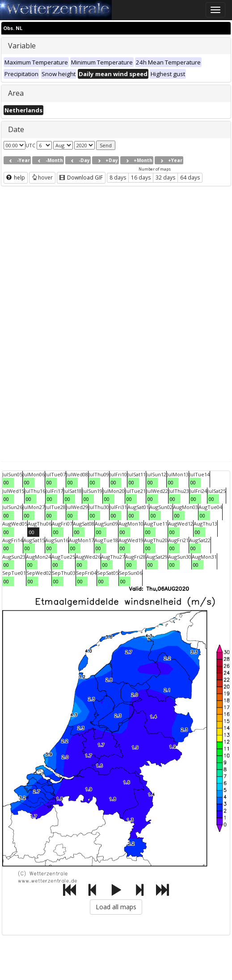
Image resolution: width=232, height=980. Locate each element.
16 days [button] (141, 178)
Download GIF (81, 178)
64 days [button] (190, 178)
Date (16, 129)
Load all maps (116, 907)
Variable (22, 46)
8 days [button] (118, 178)
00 (6, 482)
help (16, 178)
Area (16, 93)
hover (42, 178)
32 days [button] (165, 178)
